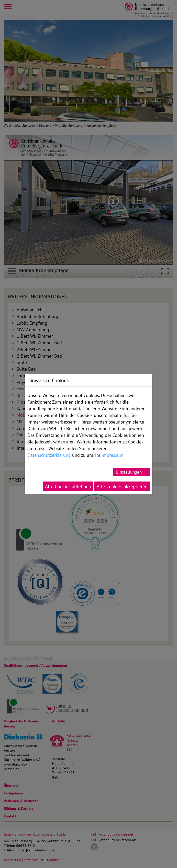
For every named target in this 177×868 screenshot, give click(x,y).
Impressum (113, 442)
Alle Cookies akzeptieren (122, 474)
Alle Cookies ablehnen (68, 474)
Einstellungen (129, 459)
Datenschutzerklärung (49, 442)
